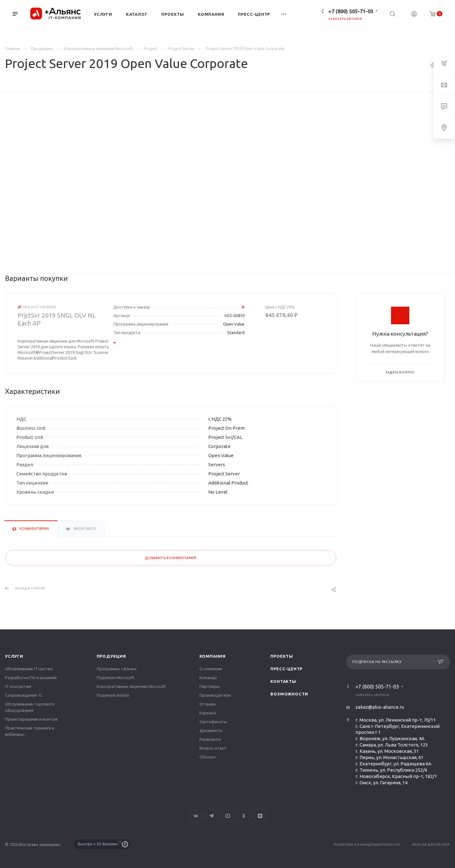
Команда (208, 678)
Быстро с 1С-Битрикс (98, 844)
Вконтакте (196, 816)
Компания (213, 656)
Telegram (212, 816)
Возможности (289, 694)
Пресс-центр (286, 669)
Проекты (282, 656)
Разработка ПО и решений (31, 678)
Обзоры (207, 757)
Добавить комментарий (171, 558)
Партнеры (210, 686)
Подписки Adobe (113, 695)
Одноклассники (244, 816)
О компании (211, 669)
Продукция (111, 656)
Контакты (283, 681)
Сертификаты (213, 722)
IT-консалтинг (18, 686)
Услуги (14, 656)
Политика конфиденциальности (367, 845)
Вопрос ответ (213, 748)
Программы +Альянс (117, 669)
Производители (215, 695)
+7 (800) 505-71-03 (351, 11)
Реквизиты (210, 739)
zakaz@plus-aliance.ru (380, 707)
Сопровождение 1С (24, 695)
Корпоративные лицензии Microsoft (131, 686)
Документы (211, 730)
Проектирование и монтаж (31, 719)
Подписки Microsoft (116, 678)
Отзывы (208, 704)
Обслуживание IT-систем (29, 669)
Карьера (208, 713)
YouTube (228, 816)
